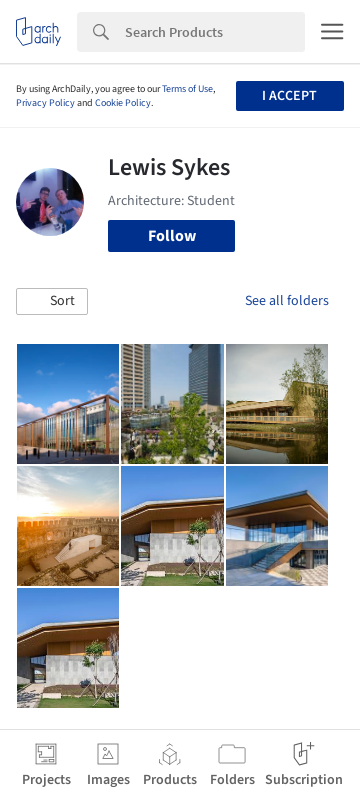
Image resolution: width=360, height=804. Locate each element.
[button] (52, 302)
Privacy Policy (45, 103)
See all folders (287, 301)
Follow (172, 236)
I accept (289, 96)
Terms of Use (187, 89)
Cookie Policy (123, 103)
